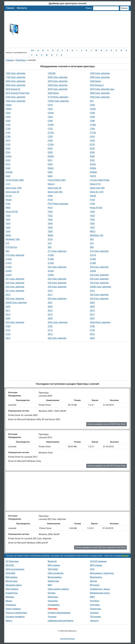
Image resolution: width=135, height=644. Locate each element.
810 (92, 101)
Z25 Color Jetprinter (99, 275)
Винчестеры (12, 581)
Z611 (8, 310)
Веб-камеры (12, 577)
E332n (93, 164)
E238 (50, 152)
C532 (8, 117)
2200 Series (95, 81)
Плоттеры (95, 605)
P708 (92, 204)
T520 (8, 216)
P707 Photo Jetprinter (58, 204)
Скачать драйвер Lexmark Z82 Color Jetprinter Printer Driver (100, 547)
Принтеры (21, 60)
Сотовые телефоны (15, 617)
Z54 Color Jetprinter (57, 299)
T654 (8, 231)
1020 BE (52, 73)
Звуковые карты (14, 585)
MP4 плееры (96, 565)
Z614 (8, 314)
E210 (92, 144)
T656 (50, 231)
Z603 (8, 307)
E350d (93, 168)
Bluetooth (52, 561)
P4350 (93, 196)
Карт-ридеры (12, 589)
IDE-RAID (10, 565)
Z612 (50, 310)
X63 (92, 239)
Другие (93, 581)
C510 (50, 105)
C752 (50, 129)
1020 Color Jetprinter (100, 73)
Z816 (8, 338)
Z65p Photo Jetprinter (100, 322)
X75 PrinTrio (11, 247)
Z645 (50, 318)
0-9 (32, 50)
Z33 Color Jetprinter (99, 279)
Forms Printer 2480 (15, 180)
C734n (51, 125)
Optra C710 (95, 184)
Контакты (22, 8)
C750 (8, 129)
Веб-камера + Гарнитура (102, 573)
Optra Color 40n (97, 188)
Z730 (92, 330)
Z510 (50, 291)
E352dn (9, 172)
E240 (92, 152)
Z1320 (9, 259)
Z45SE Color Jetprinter (101, 287)
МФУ (92, 597)
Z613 (92, 310)
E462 (50, 176)
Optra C (51, 184)
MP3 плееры (54, 565)
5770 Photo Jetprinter (58, 97)
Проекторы (96, 609)
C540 (92, 117)
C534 (50, 117)
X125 (50, 239)
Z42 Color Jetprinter (99, 283)
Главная (10, 8)
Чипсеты (94, 621)
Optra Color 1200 (14, 188)
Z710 (8, 330)
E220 (8, 148)
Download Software (67, 639)
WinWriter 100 (97, 235)
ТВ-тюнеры (95, 617)
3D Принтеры (12, 561)
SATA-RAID (53, 569)
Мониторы (53, 597)
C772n (93, 133)
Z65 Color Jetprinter (15, 322)
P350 (50, 196)
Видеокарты (96, 577)
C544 (50, 121)
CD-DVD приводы (98, 561)
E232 (92, 148)
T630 (50, 220)
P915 (50, 208)
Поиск (89, 8)
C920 (50, 141)
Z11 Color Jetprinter (57, 251)
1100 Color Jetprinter (15, 77)
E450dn (93, 172)
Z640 (8, 318)
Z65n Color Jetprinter (58, 322)
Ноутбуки (95, 601)
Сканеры (94, 613)
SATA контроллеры (15, 569)
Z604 (50, 307)
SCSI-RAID (10, 573)
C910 (92, 137)
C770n (51, 133)
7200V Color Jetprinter (58, 101)
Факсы (9, 621)
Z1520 (9, 267)
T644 (8, 227)
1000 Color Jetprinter (15, 73)
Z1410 (9, 263)
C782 (50, 137)
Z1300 (51, 255)
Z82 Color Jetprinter (57, 338)
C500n (9, 105)
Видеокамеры (55, 577)
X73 (7, 243)
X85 (7, 251)
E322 (92, 160)
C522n (93, 109)
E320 (8, 160)
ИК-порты (95, 585)
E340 (8, 168)
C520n (9, 109)
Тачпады (52, 617)
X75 (92, 243)
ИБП (50, 585)
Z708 (92, 326)
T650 (50, 227)
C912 (8, 141)
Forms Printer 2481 (57, 180)
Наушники (53, 601)
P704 (50, 200)
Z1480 (93, 263)
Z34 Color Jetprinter (15, 283)
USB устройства (56, 573)
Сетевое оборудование (59, 613)
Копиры (52, 593)
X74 (50, 243)
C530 (92, 113)
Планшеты (11, 605)
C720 (8, 125)
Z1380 (51, 259)
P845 (8, 208)
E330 (50, 164)
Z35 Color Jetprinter (57, 283)
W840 (50, 235)
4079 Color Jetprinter (58, 89)
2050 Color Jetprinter (100, 77)
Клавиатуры (12, 593)
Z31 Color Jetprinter (15, 279)
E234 (8, 152)
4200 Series (53, 93)
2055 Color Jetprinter (15, 81)
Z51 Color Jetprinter (15, 291)
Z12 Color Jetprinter (99, 251)
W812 (93, 231)
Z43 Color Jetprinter (15, 287)
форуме (125, 556)
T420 (50, 212)
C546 (92, 121)
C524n (51, 113)
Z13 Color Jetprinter (15, 255)
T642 (92, 224)
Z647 (92, 318)
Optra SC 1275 (97, 192)
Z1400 (93, 259)
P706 (8, 204)
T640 (50, 224)
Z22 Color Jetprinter (57, 267)
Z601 (50, 303)
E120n (51, 144)
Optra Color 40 (55, 188)
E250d (51, 156)
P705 (92, 200)
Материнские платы (100, 593)
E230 (50, 148)
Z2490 (51, 275)
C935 (92, 141)
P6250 (9, 200)
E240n (9, 156)
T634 (8, 224)
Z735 (8, 334)
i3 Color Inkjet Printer (100, 180)
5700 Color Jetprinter (15, 97)
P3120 (9, 196)
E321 (50, 160)
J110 (8, 184)
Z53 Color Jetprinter (15, 299)
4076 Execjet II (97, 85)
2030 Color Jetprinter (58, 77)
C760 (92, 129)
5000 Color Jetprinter (100, 93)
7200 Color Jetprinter (15, 101)
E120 (8, 144)
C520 (92, 105)
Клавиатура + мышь (100, 589)
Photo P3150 (12, 212)
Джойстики (53, 581)
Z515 (8, 295)
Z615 (50, 314)
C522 (50, 109)
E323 (8, 164)
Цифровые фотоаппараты (61, 621)
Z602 (92, 303)
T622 (8, 220)
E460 (8, 176)
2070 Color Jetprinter (58, 81)
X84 (92, 247)
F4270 (93, 176)
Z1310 (93, 255)
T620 (92, 216)
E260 (92, 156)
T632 (92, 220)
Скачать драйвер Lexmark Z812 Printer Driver (107, 466)
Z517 (50, 295)
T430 (92, 212)
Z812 (50, 334)
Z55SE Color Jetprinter (16, 303)
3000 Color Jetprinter (15, 85)
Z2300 (9, 271)
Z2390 (93, 271)
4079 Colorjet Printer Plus (18, 93)
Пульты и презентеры (16, 613)
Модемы (10, 597)
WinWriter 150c (13, 239)
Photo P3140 (96, 208)
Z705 (50, 326)
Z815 (92, 334)
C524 (8, 113)
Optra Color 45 (12, 192)
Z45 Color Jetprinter (57, 287)
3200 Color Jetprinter (58, 85)
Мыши (9, 601)
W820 (8, 235)
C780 (8, 137)
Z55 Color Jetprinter (99, 299)
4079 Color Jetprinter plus (102, 89)
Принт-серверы (13, 609)
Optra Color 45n (55, 192)
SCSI (92, 569)
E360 (50, 172)
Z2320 (51, 271)
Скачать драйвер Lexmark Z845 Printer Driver (107, 424)
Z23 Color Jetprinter (99, 267)
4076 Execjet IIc (13, 89)
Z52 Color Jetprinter (99, 295)
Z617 (92, 314)
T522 (50, 216)
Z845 (92, 338)
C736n (93, 125)
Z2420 (9, 275)
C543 (8, 121)
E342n (51, 168)
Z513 (92, 291)
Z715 (50, 330)
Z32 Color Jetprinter (57, 279)
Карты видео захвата (58, 589)
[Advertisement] (76, 29)
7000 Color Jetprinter (100, 97)
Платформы (54, 605)
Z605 (92, 307)
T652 (92, 227)
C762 (8, 133)
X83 (50, 247)
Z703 (8, 326)
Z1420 (51, 263)
